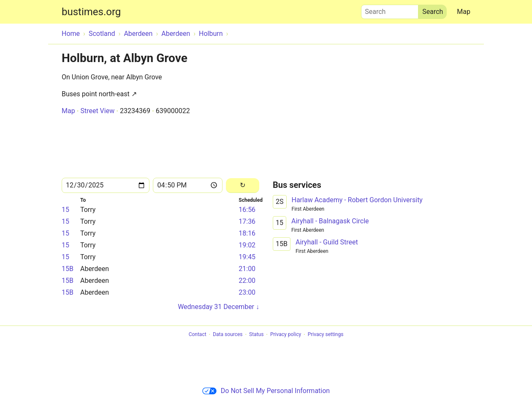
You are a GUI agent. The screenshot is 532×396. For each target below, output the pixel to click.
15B (68, 269)
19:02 (247, 245)
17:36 (247, 221)
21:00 (247, 269)
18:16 (247, 233)
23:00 (247, 292)
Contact (198, 335)
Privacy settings (326, 335)
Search (390, 10)
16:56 (247, 210)
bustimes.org (91, 12)
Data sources (228, 335)
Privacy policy (286, 335)
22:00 (247, 281)
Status (256, 335)
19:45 (247, 257)
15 (65, 210)
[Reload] (243, 186)
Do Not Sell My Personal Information (266, 391)
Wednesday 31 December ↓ (218, 307)
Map (464, 12)
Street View (97, 111)
